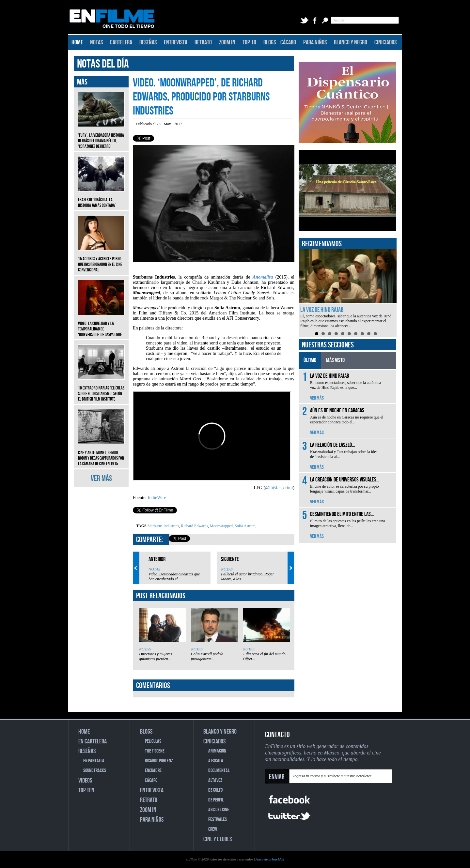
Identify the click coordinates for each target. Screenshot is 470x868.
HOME (77, 42)
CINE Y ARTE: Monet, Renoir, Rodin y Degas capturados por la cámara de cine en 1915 (101, 453)
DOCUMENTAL (219, 771)
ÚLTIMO (310, 360)
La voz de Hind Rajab (322, 310)
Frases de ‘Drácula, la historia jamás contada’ (101, 198)
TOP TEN (86, 790)
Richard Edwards (194, 526)
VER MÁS (101, 478)
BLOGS (270, 42)
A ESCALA (216, 761)
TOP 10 (249, 42)
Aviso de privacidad (270, 859)
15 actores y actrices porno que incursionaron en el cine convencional (101, 259)
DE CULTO (215, 790)
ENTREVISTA (176, 42)
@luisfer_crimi (279, 488)
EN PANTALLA (94, 761)
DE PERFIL (216, 800)
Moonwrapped (221, 526)
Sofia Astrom (245, 526)
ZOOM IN (227, 42)
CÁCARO (288, 42)
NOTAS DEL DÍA (103, 64)
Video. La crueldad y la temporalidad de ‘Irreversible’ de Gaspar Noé (101, 324)
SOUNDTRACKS (95, 771)
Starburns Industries (163, 526)
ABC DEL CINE (219, 810)
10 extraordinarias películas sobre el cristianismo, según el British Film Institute (101, 389)
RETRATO (203, 42)
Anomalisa (263, 277)
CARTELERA (121, 42)
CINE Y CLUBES (218, 839)
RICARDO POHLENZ (159, 761)
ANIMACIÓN (217, 751)
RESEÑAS (148, 42)
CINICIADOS (385, 42)
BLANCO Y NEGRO (351, 42)
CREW (213, 829)
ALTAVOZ (215, 780)
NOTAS (96, 42)
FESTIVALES (218, 820)
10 (375, 334)
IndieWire (157, 498)
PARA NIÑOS (315, 42)
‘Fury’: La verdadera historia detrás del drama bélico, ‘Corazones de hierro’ (101, 136)
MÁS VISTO (335, 360)
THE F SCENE (155, 751)
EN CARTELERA (93, 741)
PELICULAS (153, 741)
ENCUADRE (153, 771)
